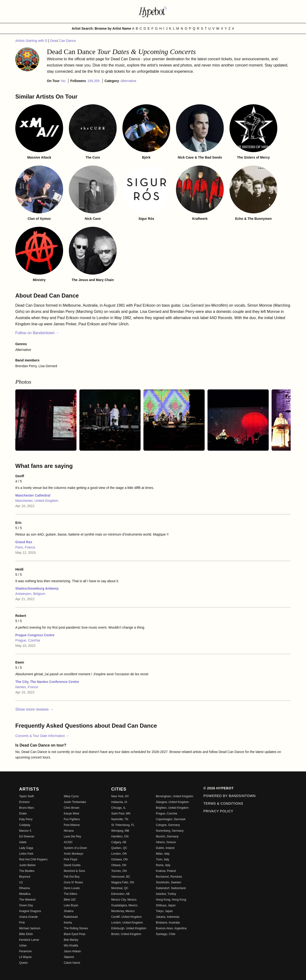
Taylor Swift (26, 796)
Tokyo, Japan (164, 911)
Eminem (24, 802)
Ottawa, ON (119, 865)
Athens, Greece (166, 842)
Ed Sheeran (27, 836)
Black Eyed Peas (75, 934)
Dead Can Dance (63, 41)
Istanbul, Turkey (166, 894)
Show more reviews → (34, 709)
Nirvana (69, 831)
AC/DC (68, 842)
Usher (23, 946)
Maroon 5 (25, 831)
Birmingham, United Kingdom (175, 796)
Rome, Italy (163, 865)
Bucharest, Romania (169, 877)
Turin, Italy (163, 859)
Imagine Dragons (30, 911)
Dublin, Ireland (165, 848)
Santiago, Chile (166, 934)
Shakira (69, 911)
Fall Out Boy (72, 877)
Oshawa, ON (119, 859)
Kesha (68, 923)
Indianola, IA (119, 802)
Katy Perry (26, 819)
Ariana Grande (28, 917)
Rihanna (25, 888)
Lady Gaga (26, 848)
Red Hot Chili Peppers (33, 859)
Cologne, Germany (168, 825)
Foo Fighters (72, 819)
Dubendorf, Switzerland (171, 888)
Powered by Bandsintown (230, 796)
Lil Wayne (25, 957)
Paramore (25, 951)
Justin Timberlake (75, 802)
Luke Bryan (71, 905)
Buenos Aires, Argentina (171, 928)
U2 (21, 882)
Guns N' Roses (73, 882)
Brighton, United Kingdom (172, 808)
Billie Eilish (26, 934)
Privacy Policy (218, 811)
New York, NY (120, 796)
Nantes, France (27, 687)
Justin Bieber (27, 865)
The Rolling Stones (76, 928)
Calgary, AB (119, 842)
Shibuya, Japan (166, 905)
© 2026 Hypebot (219, 788)
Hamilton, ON (120, 836)
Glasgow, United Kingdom (172, 802)
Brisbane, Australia (168, 923)
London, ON (119, 854)
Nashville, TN (120, 819)
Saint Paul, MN (121, 814)
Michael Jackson (30, 928)
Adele (23, 842)
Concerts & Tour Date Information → (42, 736)
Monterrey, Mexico (123, 911)
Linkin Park (26, 854)
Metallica (25, 894)
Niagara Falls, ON (123, 882)
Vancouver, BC (121, 877)
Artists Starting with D (32, 41)
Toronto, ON (119, 871)
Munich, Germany (167, 836)
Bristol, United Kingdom (126, 934)
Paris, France (25, 547)
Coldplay (25, 825)
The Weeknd (27, 900)
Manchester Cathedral (33, 495)
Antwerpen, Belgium (30, 594)
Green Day (26, 905)
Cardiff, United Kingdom (126, 917)
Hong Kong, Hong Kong (171, 900)
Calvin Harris (72, 963)
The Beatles (27, 871)
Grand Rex (24, 542)
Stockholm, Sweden (169, 882)
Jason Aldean (72, 951)
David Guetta (72, 865)
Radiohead (71, 917)
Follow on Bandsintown (37, 333)
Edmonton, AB (120, 894)
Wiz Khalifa (71, 946)
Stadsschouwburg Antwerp (37, 588)
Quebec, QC (119, 848)
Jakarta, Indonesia (168, 917)
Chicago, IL (118, 808)
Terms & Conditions (223, 803)
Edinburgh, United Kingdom (129, 928)
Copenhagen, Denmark (171, 819)
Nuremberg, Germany (170, 831)
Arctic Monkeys (74, 854)
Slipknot (69, 957)
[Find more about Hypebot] (153, 11)
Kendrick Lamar (29, 940)
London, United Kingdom (127, 923)
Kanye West (71, 814)
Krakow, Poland (166, 871)
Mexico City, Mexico (124, 900)
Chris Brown (72, 808)
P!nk (22, 923)
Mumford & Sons (74, 871)
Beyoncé (25, 877)
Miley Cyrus (71, 796)
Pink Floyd (71, 859)
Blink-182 (70, 900)
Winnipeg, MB (120, 831)
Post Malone (72, 825)
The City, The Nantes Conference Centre (47, 682)
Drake (23, 814)
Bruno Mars (27, 808)
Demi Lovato (72, 888)
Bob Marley (71, 940)
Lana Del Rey (73, 836)
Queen (23, 963)
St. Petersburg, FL (123, 825)
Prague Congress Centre (35, 635)
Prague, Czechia (28, 640)
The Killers (71, 894)
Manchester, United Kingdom (37, 501)
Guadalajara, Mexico (124, 905)
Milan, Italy (163, 854)
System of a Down (75, 848)
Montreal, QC (120, 888)
